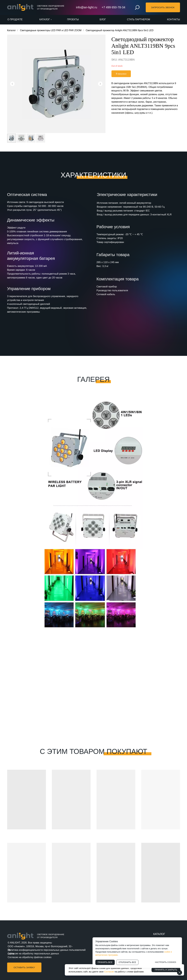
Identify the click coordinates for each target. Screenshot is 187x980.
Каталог (11, 30)
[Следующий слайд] (100, 84)
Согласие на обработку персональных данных (33, 954)
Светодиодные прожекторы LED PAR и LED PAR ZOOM (51, 30)
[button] (163, 7)
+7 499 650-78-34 (113, 7)
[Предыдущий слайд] (12, 84)
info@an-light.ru (86, 7)
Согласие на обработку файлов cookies (30, 957)
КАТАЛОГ (159, 934)
